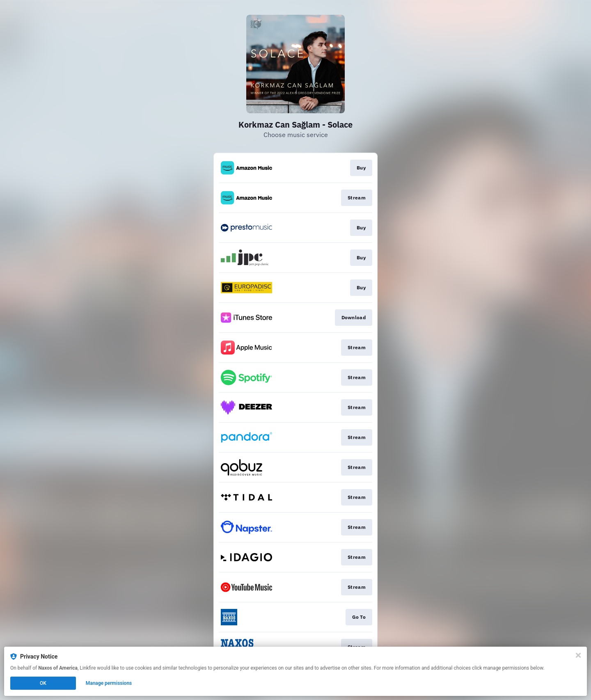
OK (43, 683)
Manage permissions (109, 683)
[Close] (578, 655)
